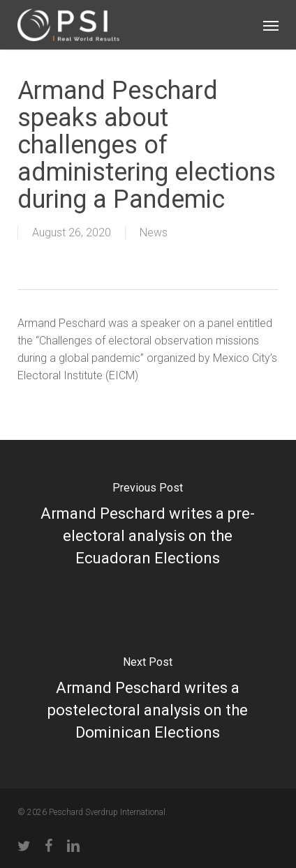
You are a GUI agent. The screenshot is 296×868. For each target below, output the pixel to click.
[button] (271, 25)
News (154, 233)
